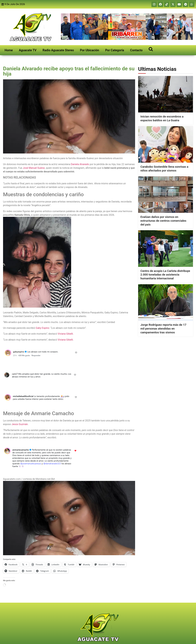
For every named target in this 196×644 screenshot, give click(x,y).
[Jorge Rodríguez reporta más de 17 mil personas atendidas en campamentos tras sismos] (166, 302)
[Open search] (151, 49)
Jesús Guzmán (20, 424)
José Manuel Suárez (34, 168)
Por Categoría (115, 50)
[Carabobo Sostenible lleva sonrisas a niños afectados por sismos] (166, 144)
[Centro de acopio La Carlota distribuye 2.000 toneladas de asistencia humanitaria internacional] (166, 248)
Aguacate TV (28, 50)
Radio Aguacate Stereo (58, 50)
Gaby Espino (42, 328)
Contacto (136, 50)
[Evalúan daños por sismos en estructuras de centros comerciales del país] (166, 194)
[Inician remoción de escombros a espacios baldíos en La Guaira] (166, 94)
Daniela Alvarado (80, 164)
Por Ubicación (90, 50)
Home (9, 50)
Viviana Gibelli (65, 334)
